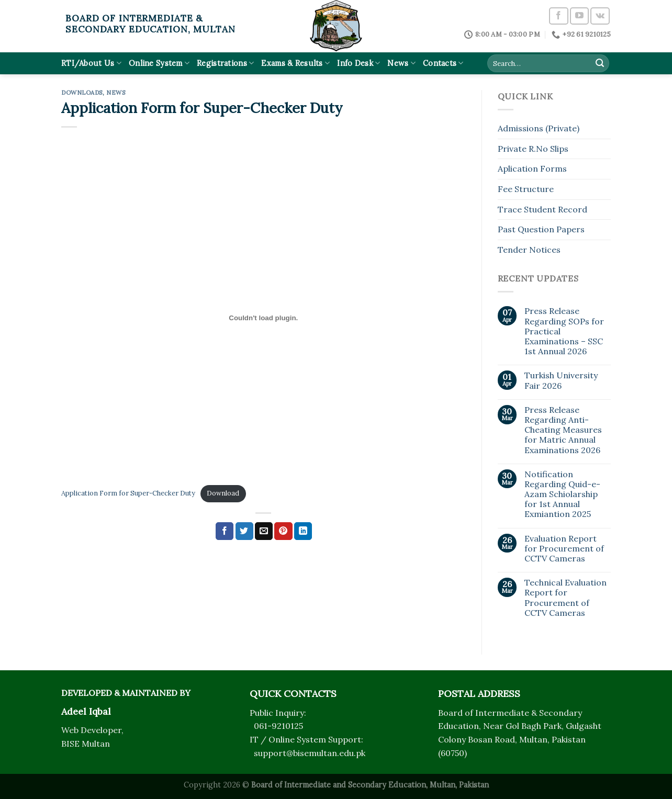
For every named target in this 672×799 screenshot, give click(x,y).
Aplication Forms (532, 168)
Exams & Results (295, 63)
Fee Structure (526, 189)
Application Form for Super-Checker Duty (128, 493)
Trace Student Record (542, 209)
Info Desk (359, 63)
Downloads (82, 93)
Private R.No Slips (533, 149)
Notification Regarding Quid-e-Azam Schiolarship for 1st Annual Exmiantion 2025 (562, 494)
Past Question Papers (541, 229)
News (401, 63)
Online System (159, 63)
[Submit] (600, 63)
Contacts (443, 63)
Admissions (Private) (539, 128)
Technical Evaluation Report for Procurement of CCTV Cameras (565, 598)
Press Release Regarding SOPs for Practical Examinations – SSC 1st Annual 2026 (564, 331)
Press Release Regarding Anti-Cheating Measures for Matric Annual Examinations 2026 (563, 430)
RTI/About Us (91, 63)
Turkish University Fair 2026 (561, 380)
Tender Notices (529, 250)
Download (223, 493)
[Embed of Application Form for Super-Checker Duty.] (264, 318)
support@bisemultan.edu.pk (310, 753)
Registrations (225, 63)
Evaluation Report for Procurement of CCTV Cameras (564, 549)
